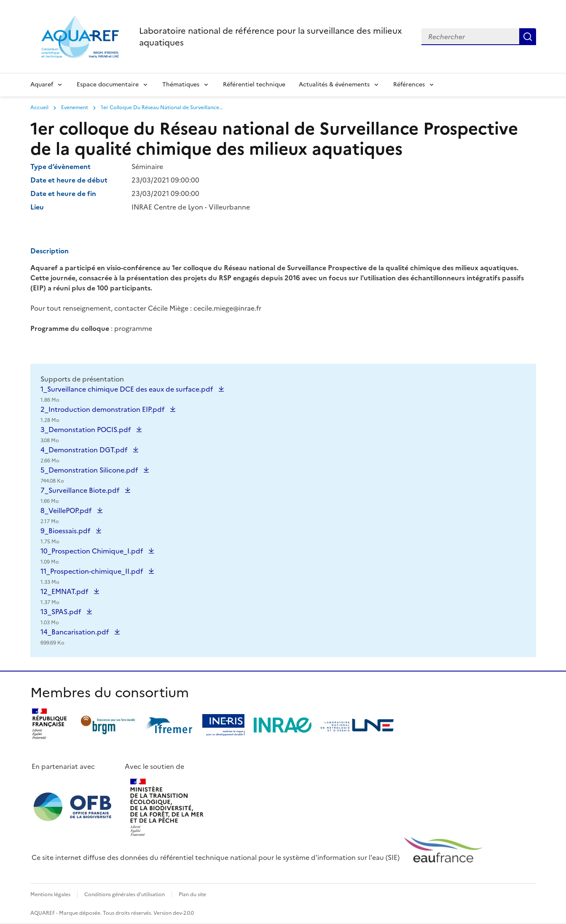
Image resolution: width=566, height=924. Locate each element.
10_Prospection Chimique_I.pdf (93, 556)
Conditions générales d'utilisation (125, 894)
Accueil (39, 107)
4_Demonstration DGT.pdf (85, 455)
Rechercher (528, 37)
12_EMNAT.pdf (65, 596)
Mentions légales (50, 894)
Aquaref (42, 85)
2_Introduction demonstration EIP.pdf (103, 414)
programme (133, 328)
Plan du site (192, 894)
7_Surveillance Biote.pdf (81, 495)
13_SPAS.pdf (62, 617)
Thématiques (181, 85)
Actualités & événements (334, 85)
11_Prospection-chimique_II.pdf (93, 576)
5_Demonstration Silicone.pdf (90, 475)
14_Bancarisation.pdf (75, 637)
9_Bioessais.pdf (66, 536)
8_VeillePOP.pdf (67, 516)
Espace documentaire (108, 85)
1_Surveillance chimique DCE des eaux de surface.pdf (127, 394)
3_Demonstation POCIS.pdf (86, 435)
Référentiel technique (254, 85)
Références (409, 85)
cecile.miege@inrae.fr (227, 308)
